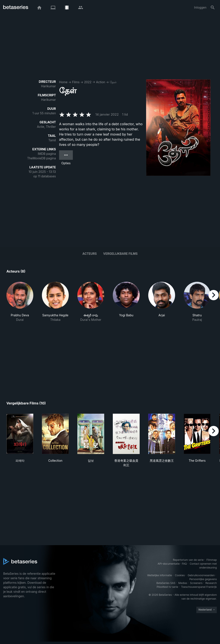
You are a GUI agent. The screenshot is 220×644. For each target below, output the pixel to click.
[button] (20, 302)
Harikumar (49, 86)
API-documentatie (169, 564)
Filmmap (212, 560)
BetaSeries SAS (166, 583)
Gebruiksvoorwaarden (201, 575)
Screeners (196, 583)
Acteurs (90, 254)
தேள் (113, 82)
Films (76, 82)
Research (211, 583)
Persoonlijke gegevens (203, 579)
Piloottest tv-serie (167, 587)
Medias (183, 583)
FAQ (184, 564)
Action (101, 82)
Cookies (180, 575)
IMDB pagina (47, 154)
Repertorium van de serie (188, 560)
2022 (88, 82)
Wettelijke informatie (160, 575)
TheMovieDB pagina (41, 158)
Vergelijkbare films (120, 254)
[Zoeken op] (213, 8)
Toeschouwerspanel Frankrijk (199, 587)
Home (63, 82)
